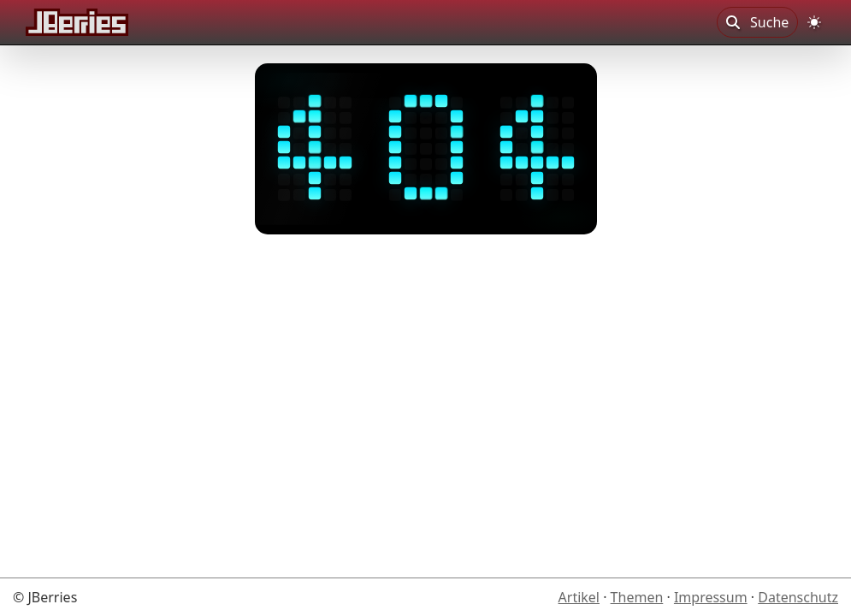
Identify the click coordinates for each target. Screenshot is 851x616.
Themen (637, 597)
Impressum (711, 597)
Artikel (579, 597)
